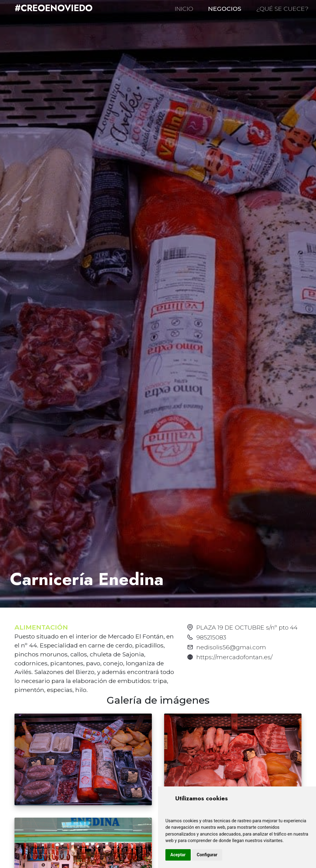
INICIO (184, 9)
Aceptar (178, 855)
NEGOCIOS (225, 9)
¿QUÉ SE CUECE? (282, 9)
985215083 (211, 637)
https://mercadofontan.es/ (234, 657)
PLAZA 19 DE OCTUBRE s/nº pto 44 (247, 627)
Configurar (207, 855)
